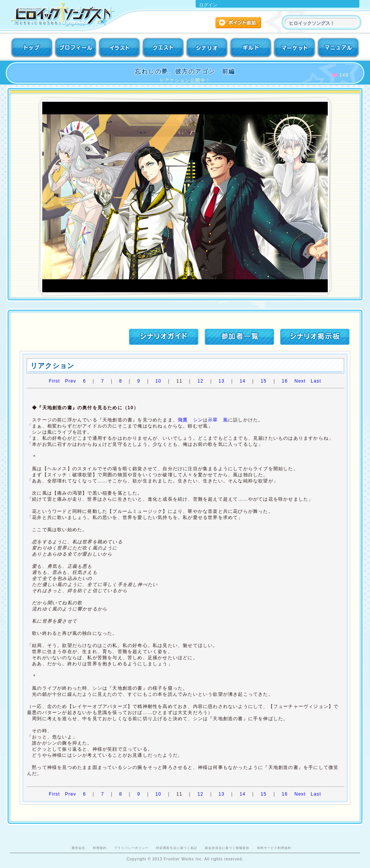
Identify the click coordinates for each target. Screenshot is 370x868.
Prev (71, 381)
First (54, 381)
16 (285, 381)
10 (158, 381)
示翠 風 (218, 420)
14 (242, 381)
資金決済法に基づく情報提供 (227, 848)
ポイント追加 (239, 23)
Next (300, 381)
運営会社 (78, 848)
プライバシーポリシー (131, 848)
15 (264, 381)
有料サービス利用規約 (274, 848)
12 (201, 381)
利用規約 (100, 848)
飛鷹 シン (190, 420)
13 (222, 381)
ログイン (208, 5)
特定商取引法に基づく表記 (177, 848)
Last (316, 381)
